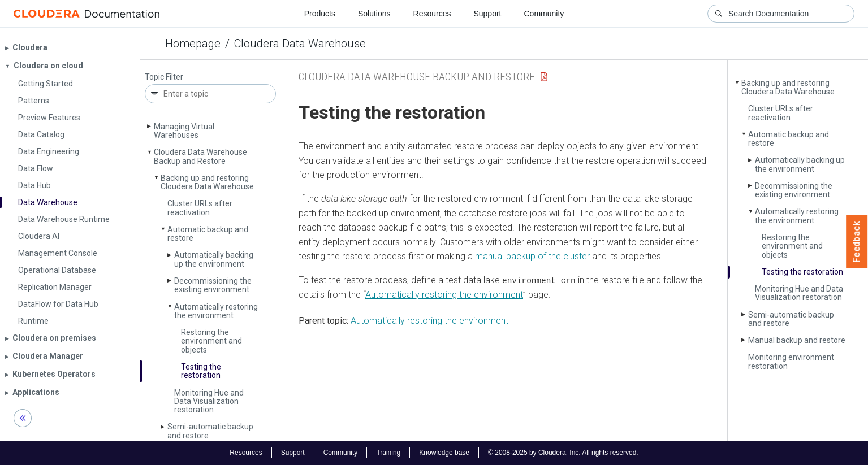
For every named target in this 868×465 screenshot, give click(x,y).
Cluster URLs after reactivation (200, 208)
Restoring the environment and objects (211, 341)
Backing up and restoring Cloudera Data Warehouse (207, 182)
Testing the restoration (201, 371)
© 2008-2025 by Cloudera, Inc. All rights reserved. (563, 453)
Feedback (857, 242)
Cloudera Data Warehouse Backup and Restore (200, 156)
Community (544, 14)
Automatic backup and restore (208, 234)
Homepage (193, 44)
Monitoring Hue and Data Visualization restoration (209, 401)
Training (388, 453)
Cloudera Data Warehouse (300, 44)
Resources (432, 14)
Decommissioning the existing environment (213, 285)
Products (320, 14)
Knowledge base (444, 453)
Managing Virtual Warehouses (184, 131)
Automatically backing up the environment (214, 259)
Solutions (374, 14)
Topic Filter (164, 77)
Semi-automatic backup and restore (210, 431)
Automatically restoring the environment (216, 311)
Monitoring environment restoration (791, 361)
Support (487, 14)
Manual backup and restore (797, 340)
